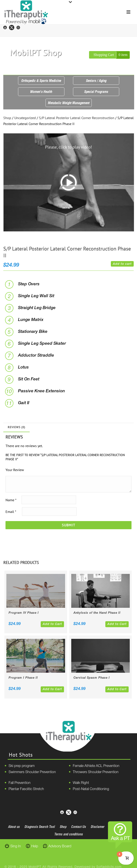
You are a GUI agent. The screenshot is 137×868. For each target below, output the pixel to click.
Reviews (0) (16, 427)
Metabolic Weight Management (69, 103)
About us (14, 827)
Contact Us (79, 827)
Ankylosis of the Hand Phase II (97, 613)
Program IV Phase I (24, 613)
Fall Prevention (20, 783)
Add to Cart (52, 624)
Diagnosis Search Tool (40, 827)
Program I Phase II (23, 678)
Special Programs (96, 92)
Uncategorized (25, 118)
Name (11, 500)
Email (11, 512)
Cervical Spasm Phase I (92, 678)
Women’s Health (41, 92)
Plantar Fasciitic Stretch (26, 789)
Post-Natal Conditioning (91, 789)
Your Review (15, 470)
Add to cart (122, 264)
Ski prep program (22, 766)
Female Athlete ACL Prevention (96, 766)
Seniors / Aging (96, 81)
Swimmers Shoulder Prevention (32, 772)
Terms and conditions (69, 834)
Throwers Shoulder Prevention (96, 772)
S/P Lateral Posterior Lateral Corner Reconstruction (77, 118)
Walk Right (81, 783)
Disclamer (98, 827)
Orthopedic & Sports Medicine (41, 81)
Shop (7, 118)
